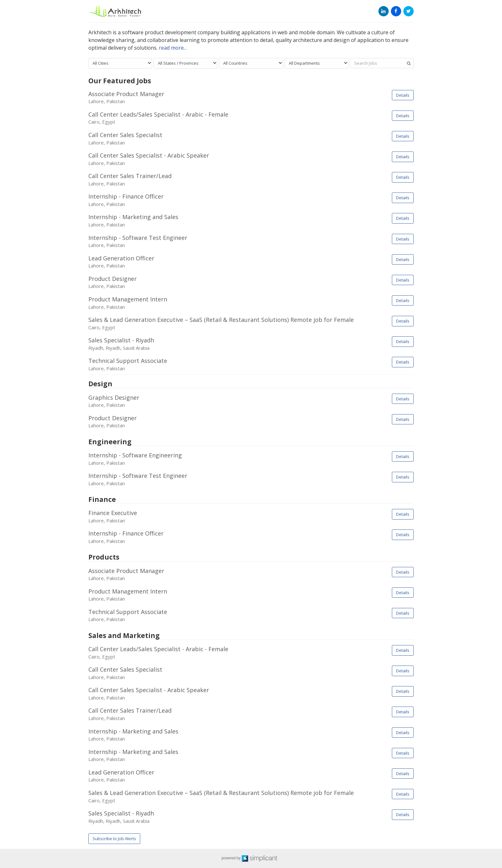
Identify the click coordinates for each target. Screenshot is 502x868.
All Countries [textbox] (235, 63)
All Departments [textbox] (304, 63)
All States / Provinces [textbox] (178, 63)
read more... (173, 48)
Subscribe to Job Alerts (114, 839)
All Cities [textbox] (101, 63)
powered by (251, 858)
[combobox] (120, 63)
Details (403, 95)
